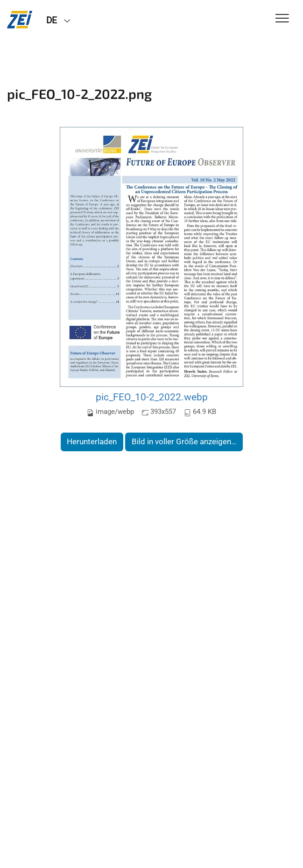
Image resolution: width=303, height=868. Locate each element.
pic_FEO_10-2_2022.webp (152, 397)
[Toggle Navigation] (282, 19)
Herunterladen (92, 441)
